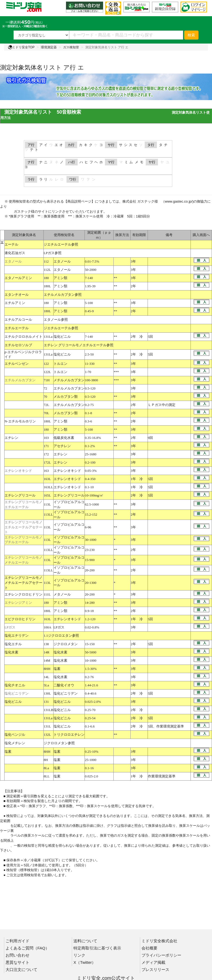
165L (47, 495)
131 (46, 702)
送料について (85, 941)
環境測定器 (49, 47)
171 (46, 446)
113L (47, 504)
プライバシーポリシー (161, 955)
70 (45, 397)
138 (46, 644)
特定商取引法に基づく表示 (97, 948)
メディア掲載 (153, 962)
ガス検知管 (71, 47)
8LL (47, 776)
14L (47, 677)
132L (47, 735)
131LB (48, 710)
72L (47, 405)
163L (47, 479)
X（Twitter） (85, 962)
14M (47, 660)
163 (46, 471)
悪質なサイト (17, 962)
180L (47, 286)
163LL (48, 487)
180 (46, 278)
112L (47, 270)
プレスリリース (155, 970)
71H (47, 380)
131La (48, 337)
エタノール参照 (56, 320)
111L (47, 594)
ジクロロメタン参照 (59, 743)
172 (46, 454)
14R (47, 652)
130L (47, 693)
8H (46, 760)
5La (46, 685)
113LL (48, 514)
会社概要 (149, 948)
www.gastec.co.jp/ (179, 201)
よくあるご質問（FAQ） (27, 948)
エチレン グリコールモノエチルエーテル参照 (79, 345)
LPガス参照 (53, 253)
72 (45, 388)
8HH (47, 669)
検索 (191, 35)
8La (46, 768)
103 (46, 438)
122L (47, 372)
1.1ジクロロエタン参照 (61, 635)
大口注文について (21, 970)
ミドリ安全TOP (21, 47)
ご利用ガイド (17, 941)
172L (47, 462)
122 (46, 364)
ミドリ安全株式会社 (159, 941)
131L (47, 726)
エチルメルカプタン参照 (63, 295)
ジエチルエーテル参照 (61, 244)
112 (46, 261)
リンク (79, 955)
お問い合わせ (17, 955)
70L (47, 413)
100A (48, 627)
